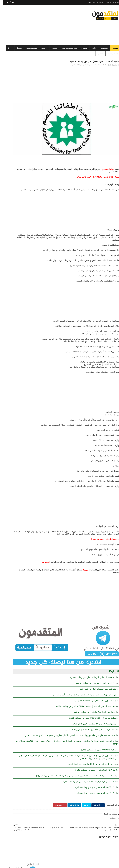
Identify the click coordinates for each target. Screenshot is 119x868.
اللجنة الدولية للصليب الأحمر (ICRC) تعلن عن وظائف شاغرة (87, 719)
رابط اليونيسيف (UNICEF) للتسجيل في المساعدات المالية (14, 170)
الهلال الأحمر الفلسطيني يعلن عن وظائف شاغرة (93, 782)
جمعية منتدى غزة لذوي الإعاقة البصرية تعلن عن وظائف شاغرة (86, 776)
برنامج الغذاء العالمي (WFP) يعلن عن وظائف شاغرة (91, 713)
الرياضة (16, 48)
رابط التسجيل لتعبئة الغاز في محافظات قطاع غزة (92, 690)
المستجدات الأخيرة (85, 66)
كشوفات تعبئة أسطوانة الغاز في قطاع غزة (95, 678)
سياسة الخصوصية (94, 2)
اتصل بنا (86, 2)
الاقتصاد (41, 48)
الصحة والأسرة (109, 54)
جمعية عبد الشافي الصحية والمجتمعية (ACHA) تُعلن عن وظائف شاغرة (83, 695)
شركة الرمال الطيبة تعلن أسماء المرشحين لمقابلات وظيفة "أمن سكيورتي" (81, 684)
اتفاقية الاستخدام (112, 2)
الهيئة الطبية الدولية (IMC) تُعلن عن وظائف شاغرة (92, 701)
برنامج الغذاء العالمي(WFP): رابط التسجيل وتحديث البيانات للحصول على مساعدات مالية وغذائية (14, 104)
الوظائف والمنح (28, 48)
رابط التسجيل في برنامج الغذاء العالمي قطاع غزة (14, 113)
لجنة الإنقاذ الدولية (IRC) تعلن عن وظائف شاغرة (92, 762)
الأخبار (91, 48)
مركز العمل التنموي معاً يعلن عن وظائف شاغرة (93, 672)
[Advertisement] (45, 25)
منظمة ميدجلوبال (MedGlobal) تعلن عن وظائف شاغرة (89, 707)
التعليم (82, 48)
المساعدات (101, 48)
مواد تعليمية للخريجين (66, 48)
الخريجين (51, 48)
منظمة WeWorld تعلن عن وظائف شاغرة (95, 742)
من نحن (103, 2)
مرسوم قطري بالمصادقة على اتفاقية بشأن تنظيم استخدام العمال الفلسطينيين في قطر (14, 125)
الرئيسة (112, 48)
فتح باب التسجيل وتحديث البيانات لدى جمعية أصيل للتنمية (89, 756)
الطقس (97, 54)
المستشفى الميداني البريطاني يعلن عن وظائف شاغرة (90, 666)
